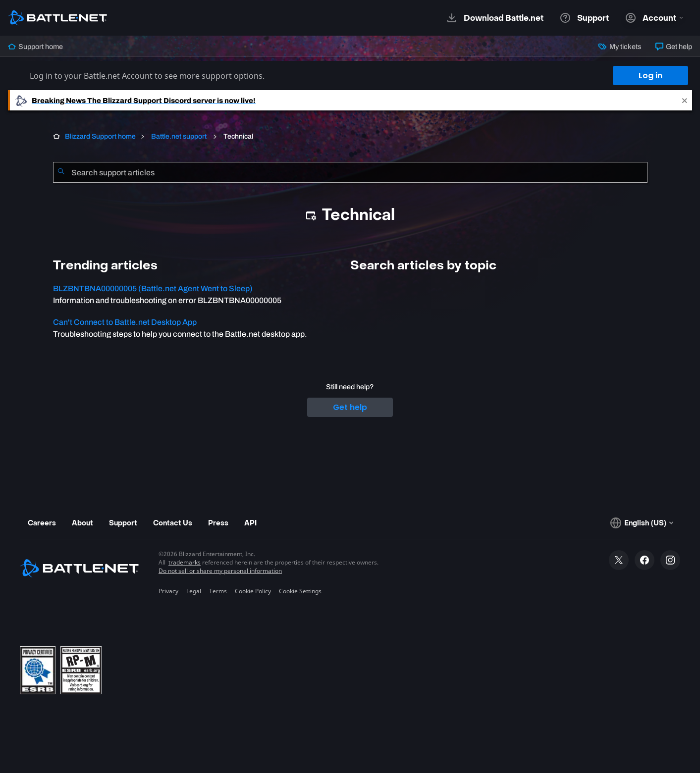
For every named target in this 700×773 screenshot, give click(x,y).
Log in (650, 76)
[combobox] (350, 172)
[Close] (685, 100)
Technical (238, 136)
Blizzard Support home (100, 136)
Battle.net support (179, 136)
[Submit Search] (61, 172)
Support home (35, 47)
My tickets (620, 47)
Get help (674, 47)
